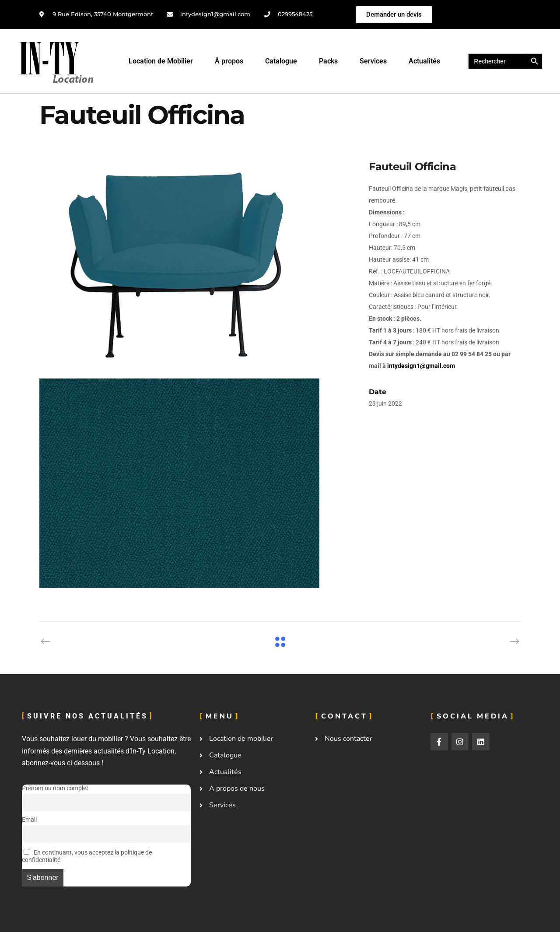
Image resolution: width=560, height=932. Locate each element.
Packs (328, 61)
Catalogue (281, 61)
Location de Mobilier (161, 61)
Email (29, 820)
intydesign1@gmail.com (421, 366)
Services (373, 61)
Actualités (424, 61)
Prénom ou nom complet (55, 788)
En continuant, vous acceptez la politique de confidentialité (87, 856)
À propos (229, 61)
